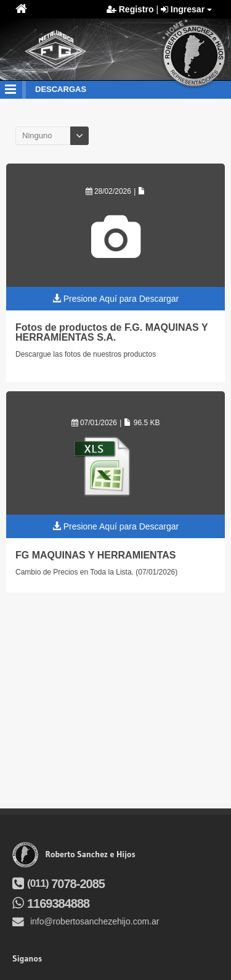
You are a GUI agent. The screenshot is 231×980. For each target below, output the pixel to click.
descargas (61, 89)
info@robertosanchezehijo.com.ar (86, 921)
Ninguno (37, 135)
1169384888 (51, 903)
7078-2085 (59, 884)
